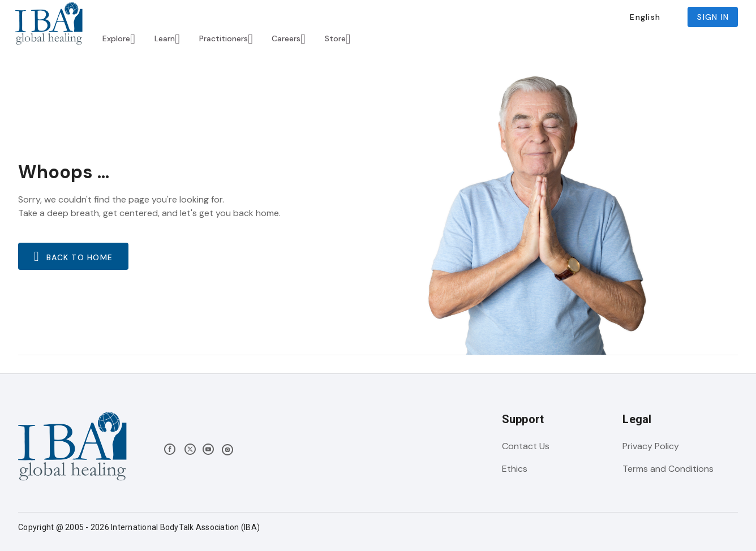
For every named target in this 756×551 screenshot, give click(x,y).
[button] (645, 17)
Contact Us (526, 446)
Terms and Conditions (668, 469)
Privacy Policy (651, 446)
